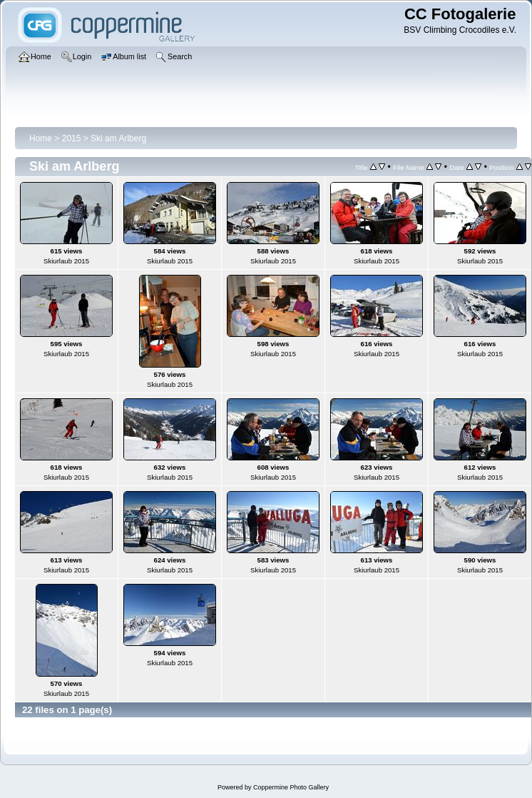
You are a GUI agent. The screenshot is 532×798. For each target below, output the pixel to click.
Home (41, 138)
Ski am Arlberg (118, 138)
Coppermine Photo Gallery (291, 787)
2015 (72, 138)
